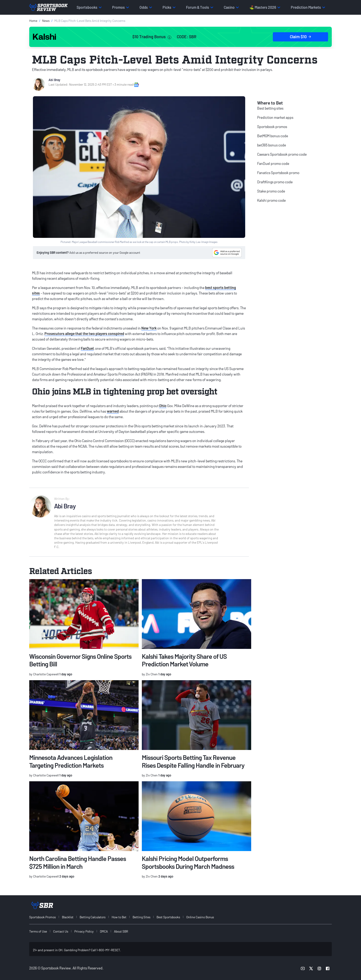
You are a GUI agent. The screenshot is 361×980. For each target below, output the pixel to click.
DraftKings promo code (275, 182)
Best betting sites (270, 108)
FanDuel (87, 348)
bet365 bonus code (272, 145)
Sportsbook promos (272, 127)
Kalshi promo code (271, 200)
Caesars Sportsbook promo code (282, 154)
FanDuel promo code (273, 163)
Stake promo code (271, 191)
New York (149, 328)
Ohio (163, 406)
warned (113, 411)
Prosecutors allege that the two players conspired (84, 334)
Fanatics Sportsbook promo (278, 173)
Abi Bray (54, 80)
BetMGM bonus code (273, 136)
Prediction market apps (275, 117)
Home (33, 21)
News (46, 21)
